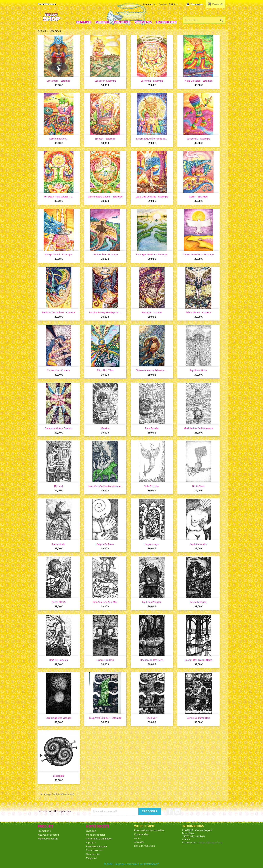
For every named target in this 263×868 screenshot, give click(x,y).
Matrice (105, 428)
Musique (103, 22)
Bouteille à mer (198, 544)
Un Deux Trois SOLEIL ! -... (59, 196)
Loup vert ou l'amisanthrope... (105, 486)
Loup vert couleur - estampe (105, 718)
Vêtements (143, 22)
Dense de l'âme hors (198, 718)
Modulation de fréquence (198, 428)
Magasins (91, 858)
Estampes (84, 22)
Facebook (170, 811)
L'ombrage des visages (59, 718)
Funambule (59, 544)
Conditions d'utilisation (99, 839)
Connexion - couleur (59, 370)
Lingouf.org (166, 22)
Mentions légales (96, 835)
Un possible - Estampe (105, 254)
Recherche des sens (152, 660)
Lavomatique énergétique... (152, 139)
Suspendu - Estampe (198, 139)
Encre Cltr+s (59, 602)
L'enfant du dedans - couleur (59, 312)
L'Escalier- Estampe (105, 81)
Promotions (44, 831)
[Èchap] (59, 486)
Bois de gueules (59, 660)
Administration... (59, 139)
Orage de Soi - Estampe (59, 254)
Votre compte (144, 826)
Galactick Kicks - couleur (59, 428)
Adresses (139, 842)
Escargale (59, 776)
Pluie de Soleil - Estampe (198, 81)
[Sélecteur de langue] (150, 5)
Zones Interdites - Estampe (198, 254)
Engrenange (152, 544)
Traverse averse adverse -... (152, 370)
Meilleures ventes (48, 839)
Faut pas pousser (152, 602)
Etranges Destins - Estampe (152, 254)
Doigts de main (105, 544)
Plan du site (93, 854)
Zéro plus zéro (105, 370)
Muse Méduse (198, 602)
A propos (91, 842)
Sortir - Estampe (198, 196)
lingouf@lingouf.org (211, 842)
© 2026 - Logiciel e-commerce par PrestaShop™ (131, 864)
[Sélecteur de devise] (174, 5)
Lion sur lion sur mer (105, 602)
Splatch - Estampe (105, 139)
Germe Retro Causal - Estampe (105, 196)
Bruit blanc (198, 486)
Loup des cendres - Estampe (152, 196)
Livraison (91, 831)
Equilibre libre (198, 370)
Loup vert (152, 718)
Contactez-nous (47, 4)
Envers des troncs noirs (198, 660)
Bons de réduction (145, 846)
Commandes (141, 834)
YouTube (177, 811)
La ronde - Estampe (152, 81)
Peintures (122, 22)
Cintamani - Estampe (59, 81)
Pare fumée (152, 428)
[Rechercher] (204, 20)
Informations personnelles (149, 830)
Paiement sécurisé (96, 846)
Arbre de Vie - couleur (198, 312)
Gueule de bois (105, 660)
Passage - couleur (152, 312)
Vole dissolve (152, 486)
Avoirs (138, 838)
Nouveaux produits (49, 835)
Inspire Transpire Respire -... (105, 312)
